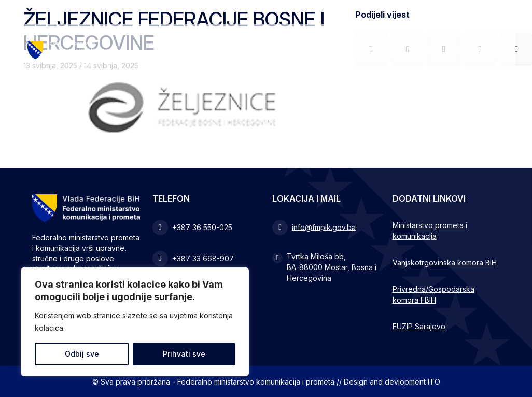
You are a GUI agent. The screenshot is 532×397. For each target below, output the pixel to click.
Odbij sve (82, 354)
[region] (135, 322)
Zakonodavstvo (351, 50)
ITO (434, 382)
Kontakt (470, 50)
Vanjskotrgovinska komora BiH (445, 263)
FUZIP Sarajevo (419, 326)
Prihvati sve (184, 354)
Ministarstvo (272, 50)
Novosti (422, 50)
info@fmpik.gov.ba (324, 227)
